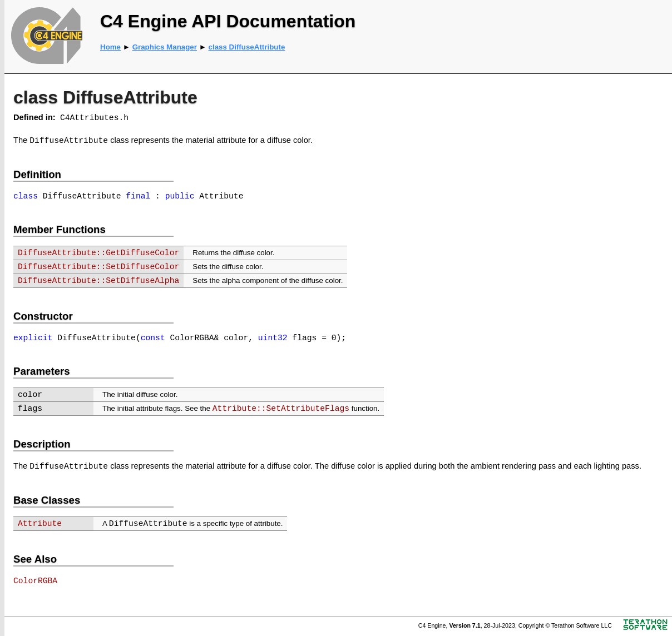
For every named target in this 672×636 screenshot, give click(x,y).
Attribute (40, 524)
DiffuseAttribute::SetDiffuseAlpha (98, 281)
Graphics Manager (165, 47)
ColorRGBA (35, 581)
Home (110, 47)
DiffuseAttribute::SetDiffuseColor (98, 267)
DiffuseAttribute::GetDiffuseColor (98, 253)
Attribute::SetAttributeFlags (281, 409)
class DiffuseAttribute (247, 47)
